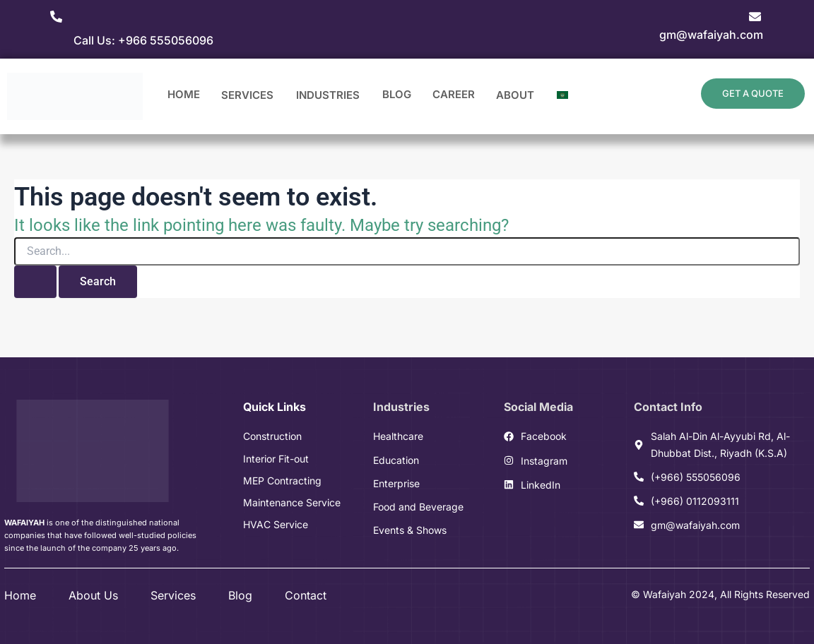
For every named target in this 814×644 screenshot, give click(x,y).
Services (248, 97)
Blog (397, 94)
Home (184, 94)
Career (454, 94)
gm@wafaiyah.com (711, 35)
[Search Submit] (35, 282)
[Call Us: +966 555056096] (56, 17)
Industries (329, 97)
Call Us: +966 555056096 (143, 40)
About (516, 97)
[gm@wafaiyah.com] (755, 17)
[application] (274, 97)
